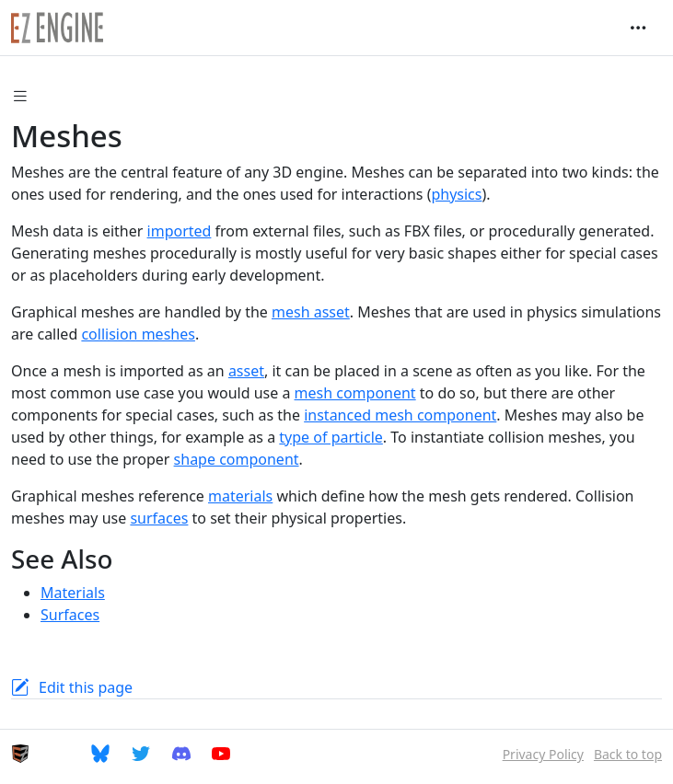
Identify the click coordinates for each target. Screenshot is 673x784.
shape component (237, 459)
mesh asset (311, 312)
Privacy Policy (543, 754)
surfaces (159, 518)
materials (240, 496)
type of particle (331, 437)
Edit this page (86, 687)
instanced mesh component (400, 415)
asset (246, 371)
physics (456, 194)
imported (180, 231)
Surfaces (70, 615)
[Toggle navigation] (638, 28)
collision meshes (138, 334)
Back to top (628, 754)
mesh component (355, 393)
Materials (73, 593)
